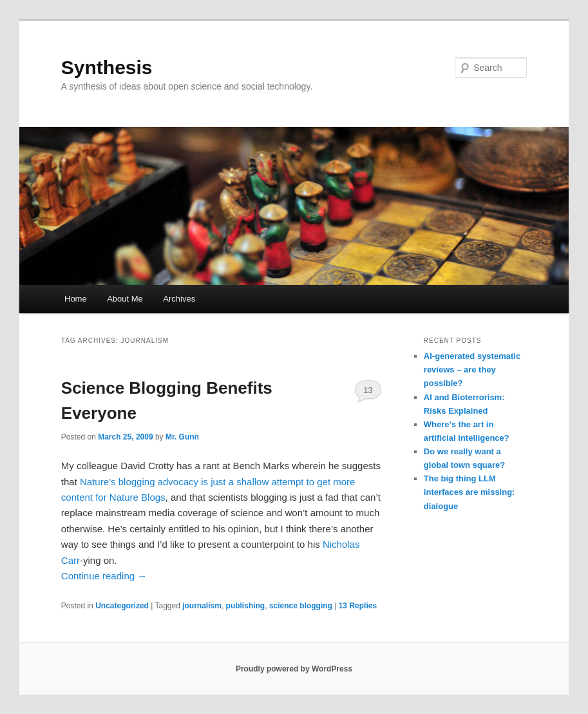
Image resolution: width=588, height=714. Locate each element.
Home (76, 299)
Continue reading (104, 576)
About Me (125, 299)
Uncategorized (122, 606)
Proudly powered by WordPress (294, 669)
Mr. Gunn (182, 437)
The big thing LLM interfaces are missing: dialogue (469, 492)
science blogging (301, 606)
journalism (202, 606)
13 (368, 390)
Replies (358, 606)
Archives (179, 299)
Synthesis (107, 67)
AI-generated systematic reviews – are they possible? (472, 370)
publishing (246, 606)
